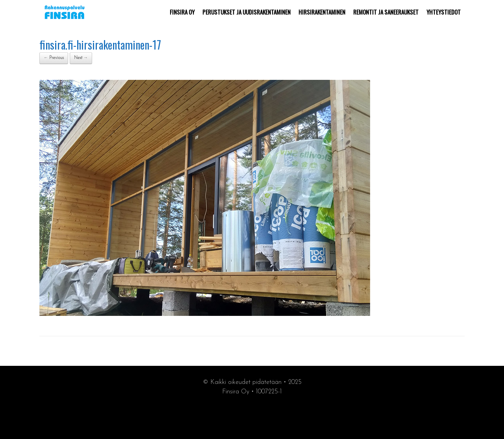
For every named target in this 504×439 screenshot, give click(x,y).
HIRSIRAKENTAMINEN (322, 12)
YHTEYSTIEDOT (444, 12)
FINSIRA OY (182, 12)
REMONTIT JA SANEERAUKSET (386, 12)
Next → (81, 58)
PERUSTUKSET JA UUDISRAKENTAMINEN (246, 12)
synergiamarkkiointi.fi (252, 416)
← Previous (54, 58)
